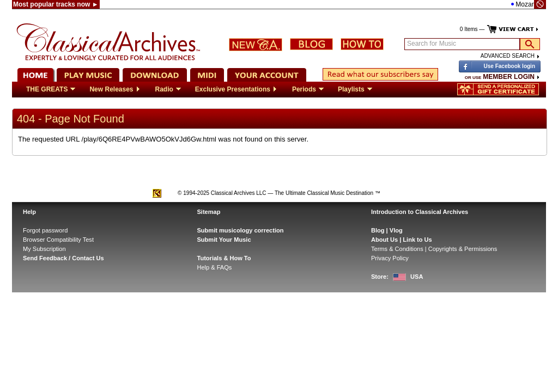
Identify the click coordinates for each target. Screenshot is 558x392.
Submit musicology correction (241, 230)
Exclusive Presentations (236, 89)
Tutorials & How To (224, 258)
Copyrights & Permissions (463, 249)
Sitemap (209, 212)
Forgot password (45, 230)
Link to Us (417, 240)
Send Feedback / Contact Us (63, 258)
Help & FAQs (215, 267)
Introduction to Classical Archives (420, 212)
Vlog (396, 230)
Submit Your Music (224, 240)
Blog (378, 230)
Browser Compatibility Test (58, 240)
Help (29, 212)
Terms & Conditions (397, 249)
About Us (384, 240)
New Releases (115, 89)
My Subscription (44, 249)
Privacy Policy (390, 258)
